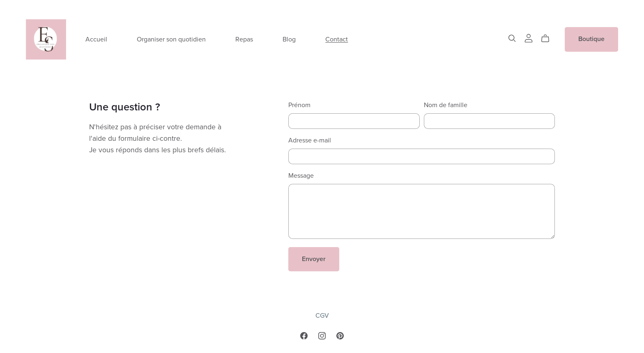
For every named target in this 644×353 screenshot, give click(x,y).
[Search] (512, 38)
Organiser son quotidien (171, 39)
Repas (244, 39)
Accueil (96, 39)
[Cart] (549, 39)
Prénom (299, 105)
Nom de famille (446, 105)
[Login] (529, 37)
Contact (337, 39)
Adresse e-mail (310, 140)
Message (301, 176)
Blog (289, 39)
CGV (322, 316)
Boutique (591, 39)
